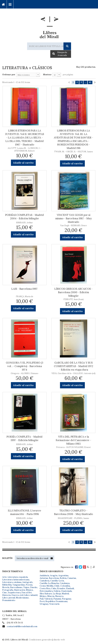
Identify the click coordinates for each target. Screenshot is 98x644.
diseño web (59, 640)
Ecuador (61, 588)
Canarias (72, 578)
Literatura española (18, 577)
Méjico (43, 596)
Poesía (29, 585)
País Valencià (46, 599)
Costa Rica (45, 588)
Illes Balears (46, 594)
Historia (6, 595)
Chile (57, 586)
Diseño (34, 587)
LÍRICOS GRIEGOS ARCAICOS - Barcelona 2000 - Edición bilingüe (73, 292)
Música (30, 590)
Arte (5, 577)
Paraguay (66, 599)
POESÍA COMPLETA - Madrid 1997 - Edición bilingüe (24, 438)
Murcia (51, 596)
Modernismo (22, 598)
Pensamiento (9, 600)
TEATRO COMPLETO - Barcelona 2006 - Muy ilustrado (73, 512)
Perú (42, 601)
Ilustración (20, 590)
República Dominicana (56, 601)
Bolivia (63, 578)
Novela (6, 587)
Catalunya (65, 583)
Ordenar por (9, 75)
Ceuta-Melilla (47, 586)
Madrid (65, 594)
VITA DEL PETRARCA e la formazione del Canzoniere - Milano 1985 (73, 440)
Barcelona (54, 578)
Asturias (44, 578)
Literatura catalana (12, 582)
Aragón (54, 575)
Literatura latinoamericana (16, 580)
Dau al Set (27, 592)
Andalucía (44, 575)
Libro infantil (31, 595)
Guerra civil (17, 595)
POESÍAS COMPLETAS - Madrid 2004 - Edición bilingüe (24, 217)
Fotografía (8, 590)
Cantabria (45, 581)
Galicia (57, 591)
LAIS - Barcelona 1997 (24, 289)
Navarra (59, 596)
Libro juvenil (9, 598)
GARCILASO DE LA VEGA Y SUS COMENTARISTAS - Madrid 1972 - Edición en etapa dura (74, 366)
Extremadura (46, 591)
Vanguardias (19, 585)
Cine (5, 592)
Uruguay (44, 604)
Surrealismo (16, 587)
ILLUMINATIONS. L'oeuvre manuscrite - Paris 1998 (25, 512)
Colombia (65, 586)
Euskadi (70, 588)
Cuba (54, 588)
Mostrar (47, 75)
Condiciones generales (40, 640)
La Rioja (57, 594)
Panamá (57, 599)
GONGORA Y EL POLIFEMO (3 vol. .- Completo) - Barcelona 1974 (25, 366)
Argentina (63, 575)
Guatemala (66, 591)
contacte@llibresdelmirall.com (22, 626)
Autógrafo (27, 582)
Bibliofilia (7, 585)
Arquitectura (14, 592)
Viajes (26, 587)
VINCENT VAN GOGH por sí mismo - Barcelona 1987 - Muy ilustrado (74, 218)
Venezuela (54, 604)
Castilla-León (57, 581)
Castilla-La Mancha (49, 583)
